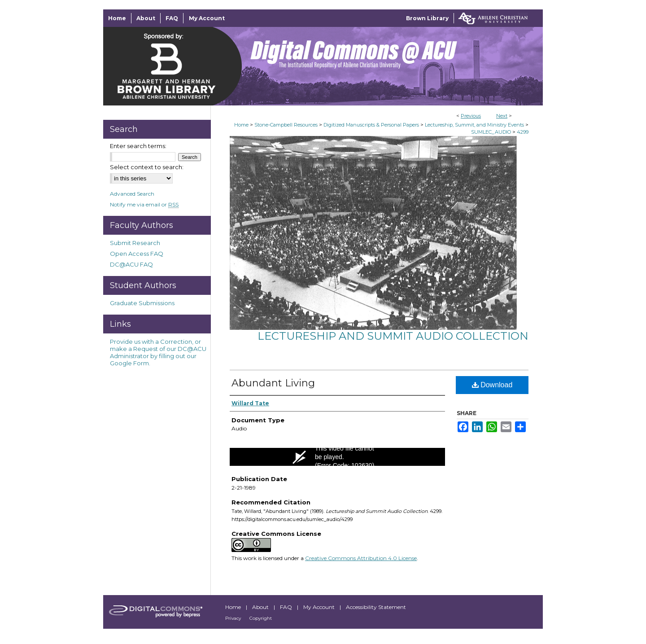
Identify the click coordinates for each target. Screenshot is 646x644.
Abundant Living (273, 383)
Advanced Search (132, 194)
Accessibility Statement (376, 607)
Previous (471, 116)
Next (502, 116)
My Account (320, 607)
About (261, 607)
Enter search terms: (138, 146)
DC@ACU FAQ (131, 264)
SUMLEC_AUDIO (491, 132)
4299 (523, 132)
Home (241, 125)
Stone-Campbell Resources (286, 125)
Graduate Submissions (142, 303)
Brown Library (427, 18)
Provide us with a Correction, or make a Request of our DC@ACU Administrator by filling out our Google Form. (158, 352)
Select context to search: (147, 167)
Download (492, 385)
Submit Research (135, 243)
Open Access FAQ (137, 254)
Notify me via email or (144, 204)
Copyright (261, 618)
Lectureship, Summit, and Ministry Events (474, 125)
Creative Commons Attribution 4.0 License (361, 558)
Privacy (234, 618)
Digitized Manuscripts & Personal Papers (371, 125)
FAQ (287, 607)
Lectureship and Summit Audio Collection (393, 336)
